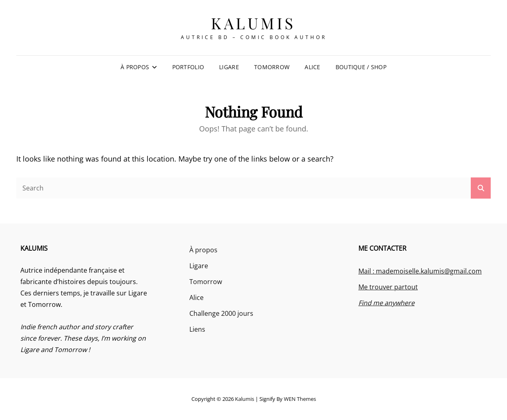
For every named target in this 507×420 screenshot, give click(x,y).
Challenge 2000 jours (221, 313)
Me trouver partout (388, 287)
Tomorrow (272, 67)
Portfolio (188, 67)
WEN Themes (300, 399)
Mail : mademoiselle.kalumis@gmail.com (420, 271)
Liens (197, 329)
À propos (135, 67)
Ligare (229, 67)
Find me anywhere (386, 303)
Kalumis (254, 23)
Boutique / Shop (361, 67)
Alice (312, 67)
